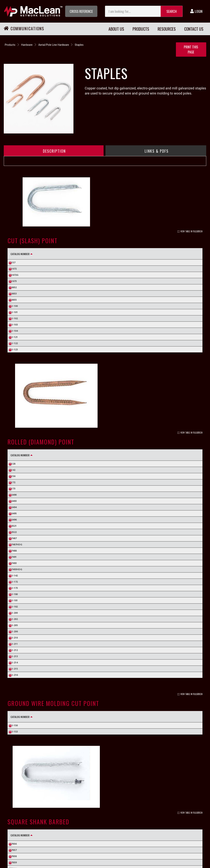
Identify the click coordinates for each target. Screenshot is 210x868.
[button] (81, 11)
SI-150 (14, 725)
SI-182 (14, 607)
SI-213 (14, 656)
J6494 (14, 507)
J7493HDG (16, 569)
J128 (13, 464)
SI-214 (14, 662)
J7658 (14, 856)
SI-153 (14, 732)
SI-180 (14, 594)
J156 (13, 476)
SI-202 (14, 619)
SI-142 (14, 575)
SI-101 (14, 312)
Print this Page (191, 49)
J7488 (14, 551)
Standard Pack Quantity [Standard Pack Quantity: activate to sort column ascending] (174, 254)
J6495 (14, 513)
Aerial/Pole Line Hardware (53, 45)
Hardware (27, 45)
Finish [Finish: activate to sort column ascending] (48, 254)
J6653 (14, 293)
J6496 (14, 520)
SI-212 (14, 650)
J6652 (14, 287)
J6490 (14, 495)
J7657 (14, 850)
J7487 (14, 538)
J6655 (14, 300)
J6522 (14, 532)
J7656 (14, 844)
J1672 (14, 269)
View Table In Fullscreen (191, 231)
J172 (13, 482)
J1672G (15, 275)
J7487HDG (16, 544)
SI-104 (14, 331)
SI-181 (14, 600)
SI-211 (14, 644)
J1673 (14, 281)
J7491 (14, 557)
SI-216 (14, 675)
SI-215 (14, 669)
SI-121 (14, 337)
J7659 (14, 862)
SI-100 (14, 306)
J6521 (14, 526)
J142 (13, 470)
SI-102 (14, 318)
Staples (79, 45)
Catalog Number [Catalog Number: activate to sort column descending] (20, 254)
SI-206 (14, 631)
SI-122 (14, 343)
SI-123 (14, 349)
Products (10, 45)
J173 (13, 488)
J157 (13, 262)
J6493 (14, 501)
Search (172, 11)
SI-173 (14, 588)
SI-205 (14, 625)
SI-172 (14, 582)
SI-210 (14, 638)
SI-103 (14, 325)
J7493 (14, 563)
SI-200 (14, 613)
